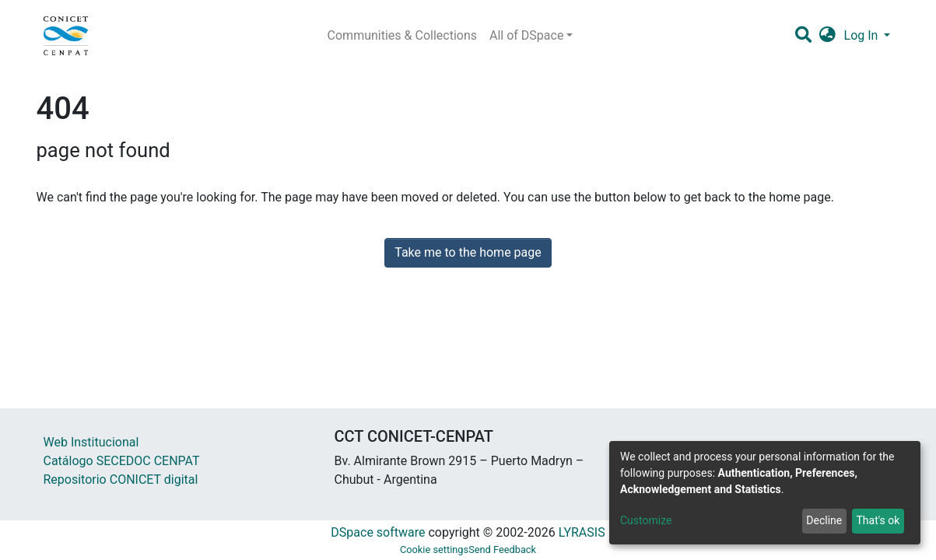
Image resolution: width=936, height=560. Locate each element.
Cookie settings (434, 549)
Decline (824, 520)
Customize (646, 520)
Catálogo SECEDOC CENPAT (122, 461)
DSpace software (378, 532)
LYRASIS (582, 532)
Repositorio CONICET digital (121, 479)
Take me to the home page (468, 252)
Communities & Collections (402, 35)
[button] (827, 36)
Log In (863, 35)
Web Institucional (91, 442)
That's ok (878, 520)
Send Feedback (502, 549)
